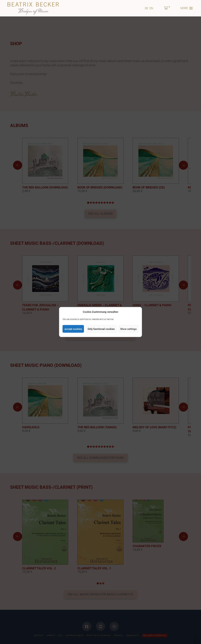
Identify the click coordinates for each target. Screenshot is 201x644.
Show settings (128, 329)
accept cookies (73, 329)
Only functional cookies (101, 329)
